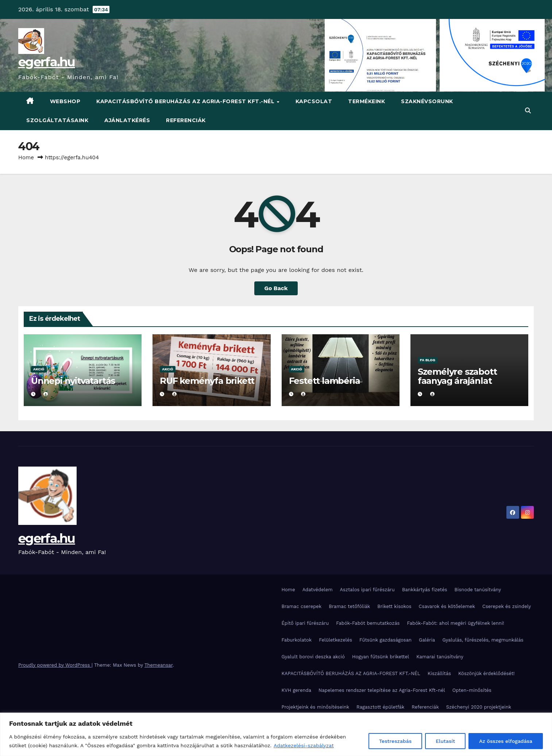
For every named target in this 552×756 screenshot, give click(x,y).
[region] (276, 734)
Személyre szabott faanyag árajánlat (457, 376)
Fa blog (428, 360)
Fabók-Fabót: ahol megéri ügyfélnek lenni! (455, 623)
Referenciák (186, 120)
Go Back (276, 288)
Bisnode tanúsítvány (478, 590)
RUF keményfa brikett (207, 381)
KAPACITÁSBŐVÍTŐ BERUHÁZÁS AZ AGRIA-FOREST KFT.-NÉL (186, 101)
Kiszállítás (439, 673)
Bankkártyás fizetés (425, 590)
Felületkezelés (335, 640)
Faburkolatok (297, 640)
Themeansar (159, 665)
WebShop (65, 101)
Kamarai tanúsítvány (440, 657)
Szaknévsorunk (427, 101)
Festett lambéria (325, 381)
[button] (528, 111)
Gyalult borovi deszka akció (313, 657)
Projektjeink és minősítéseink (316, 707)
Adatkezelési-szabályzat (304, 745)
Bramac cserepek (302, 606)
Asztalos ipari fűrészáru (367, 590)
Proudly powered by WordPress (55, 665)
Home (26, 157)
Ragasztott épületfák (380, 707)
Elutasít (445, 741)
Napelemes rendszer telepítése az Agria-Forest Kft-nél (382, 690)
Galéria (427, 640)
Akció (39, 369)
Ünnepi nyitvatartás (73, 381)
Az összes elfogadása (506, 741)
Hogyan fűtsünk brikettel (381, 657)
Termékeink (366, 101)
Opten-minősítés (472, 690)
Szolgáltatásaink (57, 120)
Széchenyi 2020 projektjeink (479, 707)
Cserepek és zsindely (507, 606)
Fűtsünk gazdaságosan (385, 640)
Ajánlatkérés (127, 120)
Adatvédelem (318, 590)
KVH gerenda (297, 690)
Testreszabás (395, 741)
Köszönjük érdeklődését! (487, 673)
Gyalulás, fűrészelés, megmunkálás (483, 640)
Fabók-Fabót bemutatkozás (368, 623)
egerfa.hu (47, 62)
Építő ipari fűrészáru (305, 623)
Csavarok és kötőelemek (447, 606)
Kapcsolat (314, 101)
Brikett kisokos (394, 606)
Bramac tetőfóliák (349, 606)
